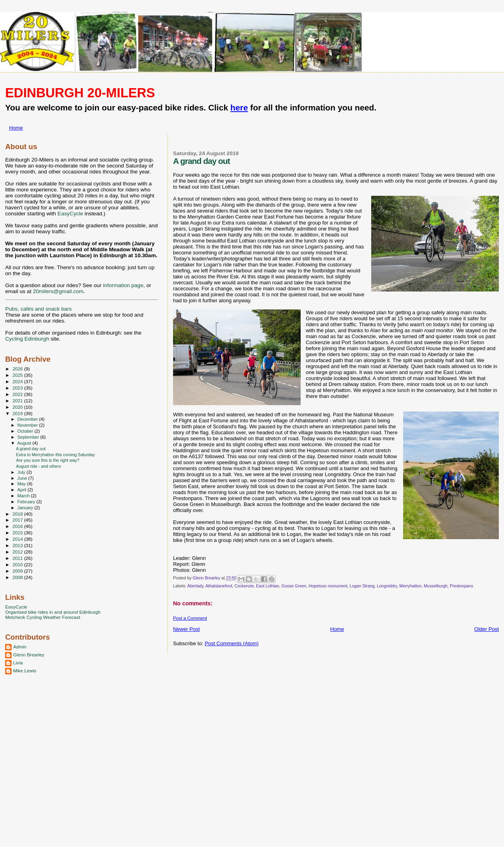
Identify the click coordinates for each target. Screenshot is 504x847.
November (28, 425)
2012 (18, 552)
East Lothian (268, 586)
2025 (18, 375)
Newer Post (186, 629)
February (27, 502)
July (22, 472)
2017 (18, 520)
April (23, 490)
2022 (18, 394)
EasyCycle (70, 214)
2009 (18, 571)
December (28, 419)
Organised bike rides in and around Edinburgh (53, 612)
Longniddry (387, 586)
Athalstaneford (219, 586)
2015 (18, 533)
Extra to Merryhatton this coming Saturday (55, 455)
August (25, 443)
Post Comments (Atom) (231, 643)
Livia (18, 663)
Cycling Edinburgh (27, 339)
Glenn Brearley (29, 655)
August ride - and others (38, 466)
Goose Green (294, 586)
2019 (18, 413)
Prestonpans (461, 586)
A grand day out (31, 449)
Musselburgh (436, 586)
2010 (18, 564)
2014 (18, 539)
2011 (18, 558)
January (26, 508)
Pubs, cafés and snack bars (38, 309)
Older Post (487, 629)
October (26, 431)
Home (16, 128)
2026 (18, 369)
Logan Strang (362, 586)
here (239, 107)
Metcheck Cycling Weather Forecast (43, 617)
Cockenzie (244, 586)
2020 (18, 407)
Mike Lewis (25, 671)
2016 (18, 526)
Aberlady (195, 586)
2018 (18, 514)
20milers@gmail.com (58, 291)
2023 (18, 388)
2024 (18, 381)
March (24, 496)
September (29, 437)
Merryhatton (410, 586)
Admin (20, 647)
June (23, 478)
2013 (18, 545)
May (22, 484)
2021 (18, 401)
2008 (18, 577)
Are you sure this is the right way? (48, 460)
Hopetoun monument (328, 586)
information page (123, 285)
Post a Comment (190, 618)
